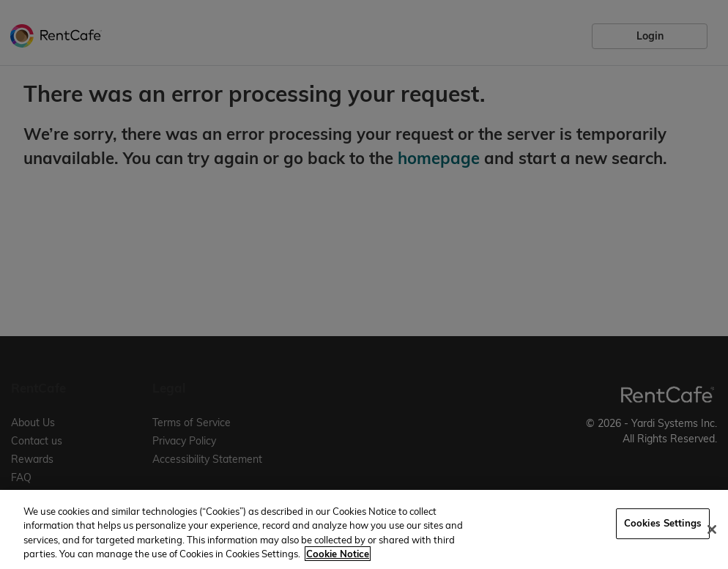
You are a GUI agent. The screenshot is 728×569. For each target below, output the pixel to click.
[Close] (712, 529)
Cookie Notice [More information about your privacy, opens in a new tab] (338, 554)
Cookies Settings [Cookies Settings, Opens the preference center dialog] (663, 523)
